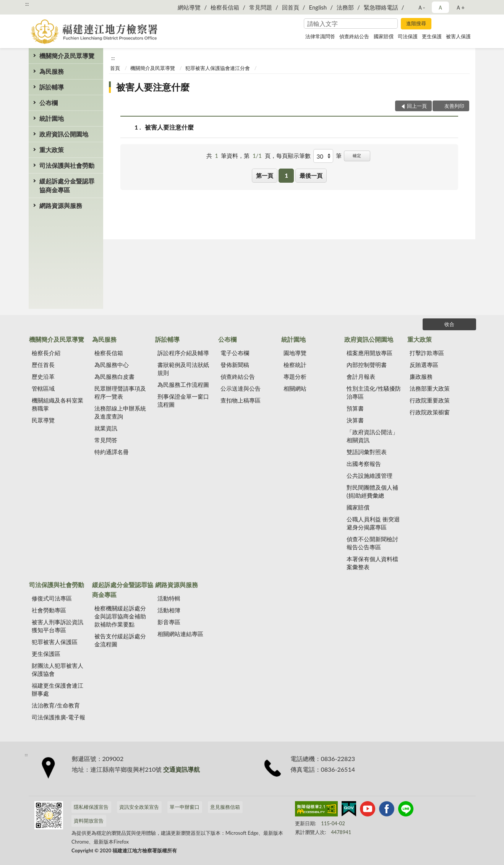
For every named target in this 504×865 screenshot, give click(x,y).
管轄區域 (43, 388)
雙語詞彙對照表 (367, 452)
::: (27, 4)
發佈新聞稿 (235, 365)
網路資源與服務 (61, 205)
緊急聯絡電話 (381, 7)
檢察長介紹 (46, 353)
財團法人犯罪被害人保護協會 (58, 669)
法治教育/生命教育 (56, 705)
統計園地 (52, 118)
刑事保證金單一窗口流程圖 (183, 400)
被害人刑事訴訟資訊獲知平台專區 (58, 626)
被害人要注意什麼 (153, 87)
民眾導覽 (43, 420)
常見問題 (261, 7)
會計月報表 (361, 377)
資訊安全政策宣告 (139, 807)
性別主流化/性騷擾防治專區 (374, 392)
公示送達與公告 (241, 388)
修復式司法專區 (52, 598)
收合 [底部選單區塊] (449, 324)
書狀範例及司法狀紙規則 (183, 369)
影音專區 (169, 622)
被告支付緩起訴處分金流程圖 (120, 640)
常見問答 (106, 440)
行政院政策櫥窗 (430, 412)
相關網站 (295, 388)
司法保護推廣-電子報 (59, 717)
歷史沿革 (43, 377)
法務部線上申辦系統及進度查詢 (120, 412)
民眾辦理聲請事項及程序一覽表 (120, 392)
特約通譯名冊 (112, 452)
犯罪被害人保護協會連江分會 (218, 68)
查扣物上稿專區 (241, 400)
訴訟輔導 (52, 87)
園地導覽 (295, 353)
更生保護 (432, 36)
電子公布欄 (235, 353)
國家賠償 (384, 36)
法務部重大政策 (430, 388)
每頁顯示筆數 (293, 156)
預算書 (355, 408)
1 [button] (286, 175)
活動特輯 (169, 598)
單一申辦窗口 (185, 807)
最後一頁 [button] (311, 175)
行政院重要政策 (430, 400)
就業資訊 (106, 428)
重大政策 (52, 150)
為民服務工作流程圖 (183, 385)
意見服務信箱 (225, 807)
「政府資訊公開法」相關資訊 (372, 436)
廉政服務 (421, 377)
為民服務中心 (112, 365)
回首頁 (291, 7)
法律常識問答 (320, 36)
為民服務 (52, 71)
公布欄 (49, 103)
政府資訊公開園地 (64, 134)
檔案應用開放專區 (369, 353)
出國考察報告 (364, 464)
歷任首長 (43, 365)
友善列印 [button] (454, 106)
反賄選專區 (424, 365)
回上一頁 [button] (417, 106)
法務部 (345, 7)
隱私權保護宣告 (91, 807)
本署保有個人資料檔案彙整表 (372, 563)
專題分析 (295, 377)
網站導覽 (189, 7)
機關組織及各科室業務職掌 (58, 404)
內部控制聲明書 (367, 365)
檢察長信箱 (225, 7)
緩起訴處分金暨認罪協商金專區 (67, 185)
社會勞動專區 (49, 610)
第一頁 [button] (265, 175)
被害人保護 (458, 36)
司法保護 (408, 36)
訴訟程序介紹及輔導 (183, 353)
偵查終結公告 (354, 36)
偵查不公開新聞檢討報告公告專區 (372, 543)
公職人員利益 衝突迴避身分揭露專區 (373, 523)
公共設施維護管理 (369, 476)
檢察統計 (295, 365)
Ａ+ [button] (460, 7)
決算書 (355, 420)
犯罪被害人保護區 (55, 642)
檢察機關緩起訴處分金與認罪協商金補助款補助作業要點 (120, 616)
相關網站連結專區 (180, 634)
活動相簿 (169, 610)
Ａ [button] (440, 7)
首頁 (115, 68)
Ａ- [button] (421, 7)
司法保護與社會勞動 (67, 165)
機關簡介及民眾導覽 (67, 56)
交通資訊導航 (182, 769)
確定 (357, 155)
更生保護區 (46, 654)
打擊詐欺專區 (427, 353)
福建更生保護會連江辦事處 (58, 689)
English (318, 7)
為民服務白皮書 (114, 377)
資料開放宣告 (89, 821)
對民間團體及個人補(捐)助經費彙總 (372, 491)
